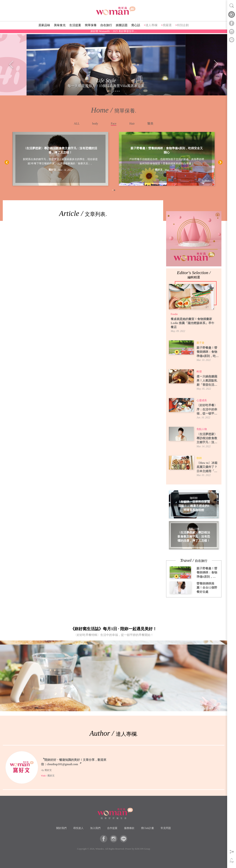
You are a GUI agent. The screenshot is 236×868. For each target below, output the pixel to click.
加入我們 (95, 828)
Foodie (174, 314)
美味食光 (60, 27)
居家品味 (44, 27)
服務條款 (129, 828)
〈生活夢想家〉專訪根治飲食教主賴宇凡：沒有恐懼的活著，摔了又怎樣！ (60, 150)
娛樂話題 (122, 27)
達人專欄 (151, 27)
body (95, 124)
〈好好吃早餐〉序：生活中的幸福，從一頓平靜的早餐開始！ (207, 410)
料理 (199, 372)
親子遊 (200, 343)
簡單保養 (91, 27)
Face (114, 124)
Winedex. (100, 849)
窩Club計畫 (147, 828)
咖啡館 (194, 498)
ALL (77, 124)
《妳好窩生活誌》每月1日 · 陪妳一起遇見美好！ (114, 632)
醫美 (150, 124)
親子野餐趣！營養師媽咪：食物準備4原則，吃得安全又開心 (167, 150)
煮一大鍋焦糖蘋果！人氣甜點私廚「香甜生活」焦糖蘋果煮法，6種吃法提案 (208, 381)
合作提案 (112, 828)
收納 (199, 458)
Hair (132, 124)
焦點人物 (202, 429)
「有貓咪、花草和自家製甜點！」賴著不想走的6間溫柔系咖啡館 (194, 506)
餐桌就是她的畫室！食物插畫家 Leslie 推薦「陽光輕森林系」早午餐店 (192, 323)
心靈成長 (202, 400)
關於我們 (61, 828)
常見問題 (166, 828)
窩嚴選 (167, 27)
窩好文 (52, 170)
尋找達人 (78, 828)
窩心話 (136, 27)
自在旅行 (106, 27)
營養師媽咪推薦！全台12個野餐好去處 (207, 588)
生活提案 (75, 27)
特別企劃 (183, 27)
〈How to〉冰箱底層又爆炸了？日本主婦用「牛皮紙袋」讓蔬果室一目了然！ (207, 467)
